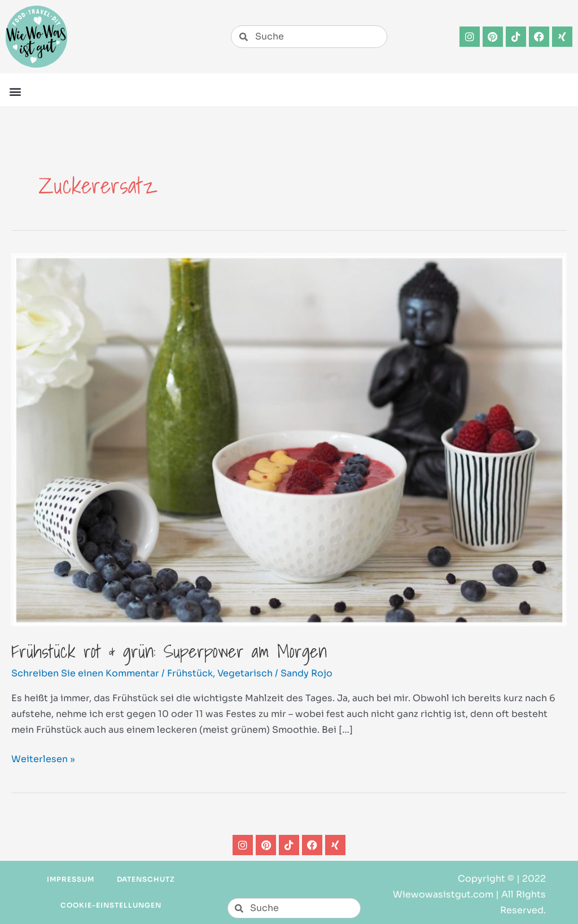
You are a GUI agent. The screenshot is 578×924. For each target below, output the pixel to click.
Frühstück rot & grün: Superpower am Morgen (169, 651)
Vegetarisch (245, 673)
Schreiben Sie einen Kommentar (85, 673)
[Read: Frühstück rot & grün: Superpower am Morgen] (289, 439)
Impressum (71, 879)
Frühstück (190, 673)
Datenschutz (146, 879)
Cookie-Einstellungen (111, 905)
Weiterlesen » (43, 758)
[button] (15, 91)
